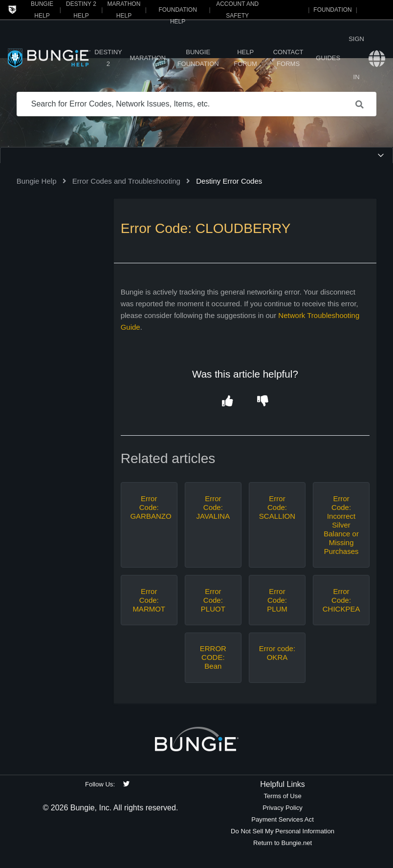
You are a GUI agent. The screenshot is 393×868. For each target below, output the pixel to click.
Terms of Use (282, 796)
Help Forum (245, 58)
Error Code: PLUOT (213, 600)
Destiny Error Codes (229, 181)
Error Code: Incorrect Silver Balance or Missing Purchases (341, 525)
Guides (328, 58)
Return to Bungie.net (283, 843)
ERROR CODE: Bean (213, 657)
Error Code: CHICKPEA (341, 600)
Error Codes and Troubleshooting (126, 181)
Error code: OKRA (277, 653)
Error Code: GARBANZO (149, 507)
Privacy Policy (283, 808)
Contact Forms (288, 58)
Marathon (148, 58)
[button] (228, 401)
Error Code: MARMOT (149, 600)
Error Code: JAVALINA (213, 507)
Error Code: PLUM (277, 600)
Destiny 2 (108, 58)
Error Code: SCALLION (277, 507)
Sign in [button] (356, 58)
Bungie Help (37, 181)
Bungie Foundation (198, 58)
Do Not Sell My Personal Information (283, 831)
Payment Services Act (283, 819)
